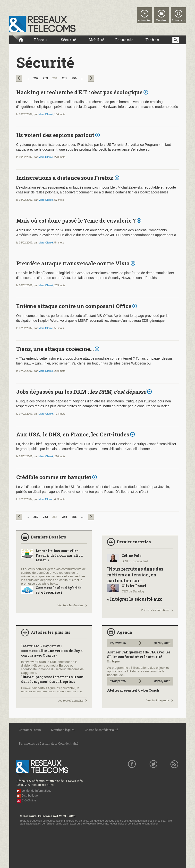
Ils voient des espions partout (55, 135)
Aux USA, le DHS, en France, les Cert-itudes (73, 434)
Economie (124, 40)
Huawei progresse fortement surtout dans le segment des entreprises (52, 679)
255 (64, 78)
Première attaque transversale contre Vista (73, 263)
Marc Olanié (46, 114)
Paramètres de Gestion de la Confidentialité (48, 743)
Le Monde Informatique (37, 791)
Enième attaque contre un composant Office (74, 306)
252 (36, 78)
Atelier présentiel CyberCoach (133, 690)
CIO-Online (29, 800)
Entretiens (178, 20)
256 (74, 78)
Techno (152, 40)
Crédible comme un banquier (54, 477)
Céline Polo (131, 556)
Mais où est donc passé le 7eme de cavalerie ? (76, 221)
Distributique (30, 796)
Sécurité (68, 40)
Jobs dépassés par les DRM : (81, 392)
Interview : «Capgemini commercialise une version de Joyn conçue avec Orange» (52, 651)
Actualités (144, 20)
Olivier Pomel (134, 586)
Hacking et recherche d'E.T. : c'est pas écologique (79, 92)
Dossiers (161, 20)
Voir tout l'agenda (158, 700)
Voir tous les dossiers (70, 605)
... (28, 78)
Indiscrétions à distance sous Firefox (65, 178)
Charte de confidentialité (101, 730)
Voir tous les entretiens (155, 610)
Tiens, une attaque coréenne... (55, 349)
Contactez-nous (30, 730)
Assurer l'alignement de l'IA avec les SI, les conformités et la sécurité (139, 654)
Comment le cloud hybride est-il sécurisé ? (59, 590)
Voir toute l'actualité (70, 700)
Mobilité (96, 40)
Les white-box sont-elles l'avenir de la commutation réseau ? (59, 555)
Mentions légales (63, 730)
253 (45, 78)
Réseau (40, 40)
